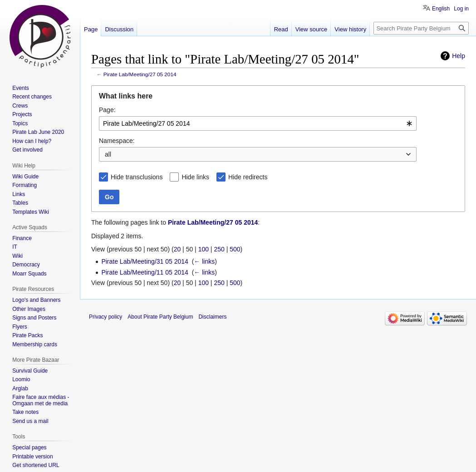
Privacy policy (106, 317)
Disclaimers (212, 317)
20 (177, 249)
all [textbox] (108, 154)
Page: (107, 110)
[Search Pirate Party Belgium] (421, 28)
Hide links (195, 177)
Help (459, 56)
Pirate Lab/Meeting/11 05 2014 (145, 272)
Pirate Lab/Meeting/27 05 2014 (140, 74)
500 (235, 249)
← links (204, 261)
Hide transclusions (137, 177)
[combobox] (258, 123)
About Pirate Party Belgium (160, 317)
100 (204, 249)
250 (219, 249)
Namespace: (117, 141)
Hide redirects (248, 177)
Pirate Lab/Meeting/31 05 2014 (145, 261)
